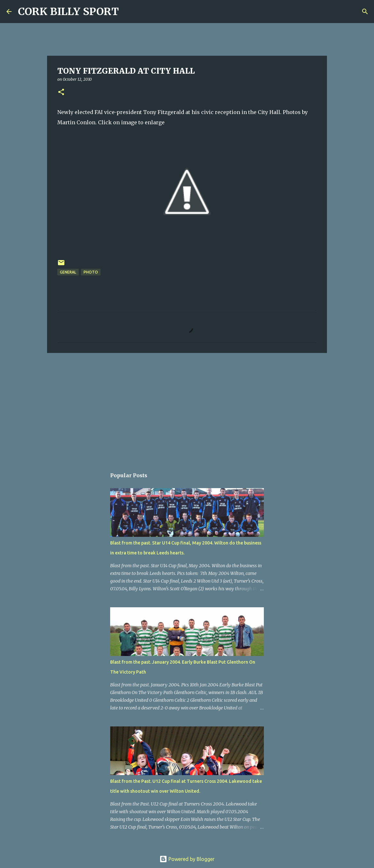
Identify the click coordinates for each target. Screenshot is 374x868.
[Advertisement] (187, 407)
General (68, 272)
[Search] (128, 12)
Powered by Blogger (187, 859)
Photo (91, 272)
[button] (61, 92)
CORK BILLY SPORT (68, 12)
